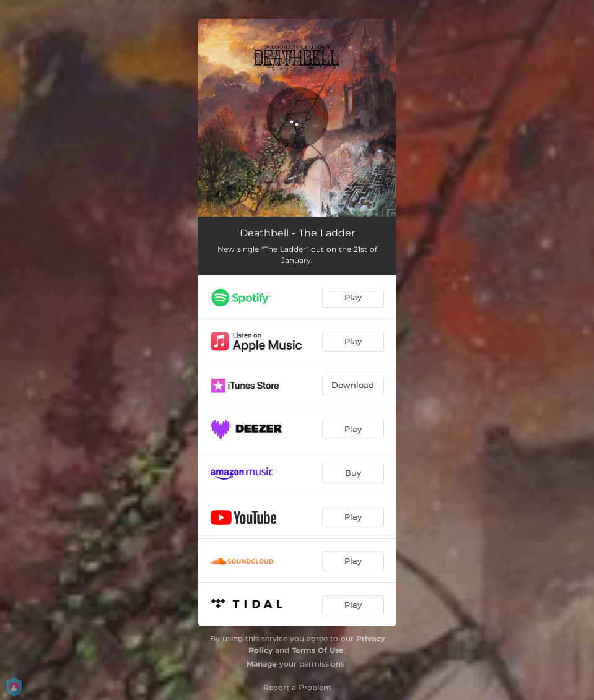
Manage (262, 664)
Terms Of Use (318, 650)
